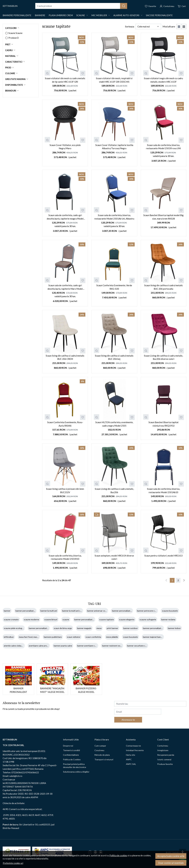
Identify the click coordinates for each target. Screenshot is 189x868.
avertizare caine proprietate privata (45, 646)
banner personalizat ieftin (27, 611)
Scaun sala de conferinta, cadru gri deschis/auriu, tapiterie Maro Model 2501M (65, 287)
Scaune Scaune (15, 33)
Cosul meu (99, 750)
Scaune (81, 15)
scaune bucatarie (170, 611)
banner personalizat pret (40, 628)
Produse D (14, 38)
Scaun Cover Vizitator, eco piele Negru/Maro (65, 147)
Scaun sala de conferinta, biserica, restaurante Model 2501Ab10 (163, 491)
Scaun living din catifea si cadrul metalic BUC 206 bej (114, 357)
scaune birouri (51, 619)
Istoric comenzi (164, 759)
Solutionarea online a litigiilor (76, 772)
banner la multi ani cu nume (75, 611)
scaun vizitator (74, 637)
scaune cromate (11, 619)
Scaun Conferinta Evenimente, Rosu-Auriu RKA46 (65, 424)
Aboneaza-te (128, 720)
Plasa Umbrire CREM (61, 15)
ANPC (129, 759)
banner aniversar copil (97, 611)
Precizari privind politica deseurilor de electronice (75, 766)
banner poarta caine (63, 646)
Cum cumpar (100, 746)
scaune (66, 619)
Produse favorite (165, 764)
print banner (112, 628)
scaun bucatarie (130, 637)
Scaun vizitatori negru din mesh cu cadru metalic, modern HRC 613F (163, 80)
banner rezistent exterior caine (116, 646)
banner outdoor (131, 628)
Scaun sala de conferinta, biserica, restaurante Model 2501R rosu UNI (163, 147)
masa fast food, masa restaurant (34, 637)
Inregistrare (163, 750)
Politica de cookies (118, 855)
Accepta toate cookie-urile (171, 856)
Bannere (40, 15)
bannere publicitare (53, 637)
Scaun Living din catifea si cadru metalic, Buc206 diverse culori (163, 357)
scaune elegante (127, 619)
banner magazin (84, 628)
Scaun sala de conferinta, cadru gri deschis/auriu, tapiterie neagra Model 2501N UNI (65, 217)
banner (7, 611)
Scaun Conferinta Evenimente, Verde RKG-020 (114, 287)
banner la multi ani (49, 611)
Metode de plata (102, 755)
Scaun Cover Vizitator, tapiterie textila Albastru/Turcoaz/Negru (114, 147)
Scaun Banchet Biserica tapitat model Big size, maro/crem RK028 (163, 217)
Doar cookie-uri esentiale (171, 863)
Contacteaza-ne (133, 746)
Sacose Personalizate (159, 15)
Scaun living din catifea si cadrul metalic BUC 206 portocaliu (164, 287)
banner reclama (168, 619)
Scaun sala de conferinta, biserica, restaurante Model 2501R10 (65, 557)
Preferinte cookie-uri (13, 863)
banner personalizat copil (124, 611)
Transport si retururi (104, 759)
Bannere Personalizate (17, 15)
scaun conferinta (93, 637)
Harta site (131, 755)
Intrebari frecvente (135, 750)
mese (99, 628)
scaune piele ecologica (14, 628)
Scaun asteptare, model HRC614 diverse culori (114, 557)
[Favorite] (150, 6)
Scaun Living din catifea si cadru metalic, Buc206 (114, 491)
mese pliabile (112, 637)
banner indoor (174, 628)
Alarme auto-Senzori (126, 15)
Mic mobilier (99, 15)
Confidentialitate (71, 755)
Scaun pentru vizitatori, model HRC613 (163, 556)
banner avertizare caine (88, 646)
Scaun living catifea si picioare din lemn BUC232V (65, 491)
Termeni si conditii (71, 750)
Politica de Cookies (72, 759)
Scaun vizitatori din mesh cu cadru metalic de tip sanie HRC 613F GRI (65, 80)
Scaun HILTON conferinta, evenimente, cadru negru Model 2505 (114, 424)
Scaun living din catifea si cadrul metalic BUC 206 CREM (65, 357)
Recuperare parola (166, 755)
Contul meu (163, 746)
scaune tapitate (107, 619)
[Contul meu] (167, 6)
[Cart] (182, 6)
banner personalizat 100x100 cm (158, 628)
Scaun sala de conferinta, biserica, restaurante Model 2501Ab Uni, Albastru (114, 217)
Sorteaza (130, 26)
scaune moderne (31, 619)
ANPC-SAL (131, 764)
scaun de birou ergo (63, 628)
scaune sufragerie (148, 619)
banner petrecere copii (148, 611)
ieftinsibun (9, 637)
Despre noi (68, 746)
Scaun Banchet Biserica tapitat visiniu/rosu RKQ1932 (164, 424)
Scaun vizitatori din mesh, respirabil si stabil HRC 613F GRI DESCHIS (114, 80)
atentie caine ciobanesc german (18, 646)
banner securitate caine (138, 646)
